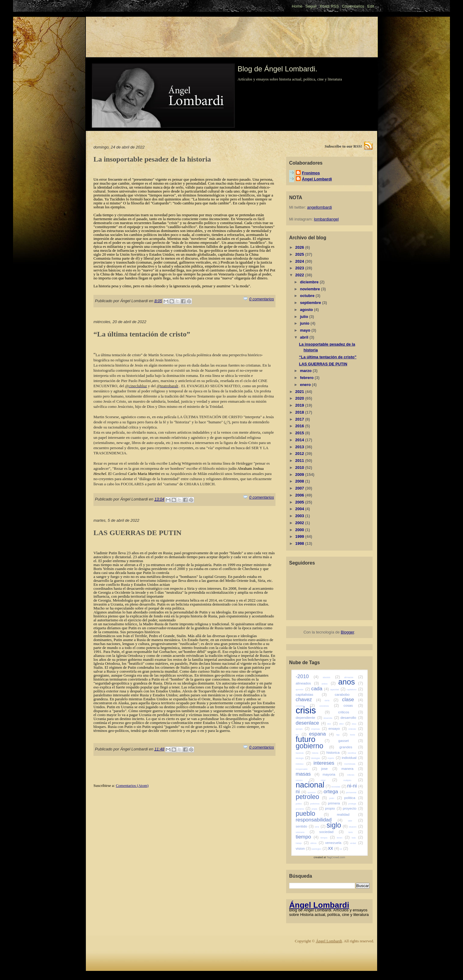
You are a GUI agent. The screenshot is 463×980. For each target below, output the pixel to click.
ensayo (338, 728)
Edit (371, 6)
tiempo (307, 837)
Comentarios (353, 6)
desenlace (311, 723)
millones (355, 775)
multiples (353, 780)
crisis (313, 710)
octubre (308, 296)
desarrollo (352, 717)
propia (318, 809)
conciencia (329, 706)
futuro (313, 739)
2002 (300, 523)
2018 (300, 412)
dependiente (309, 717)
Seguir (311, 6)
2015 (300, 433)
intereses (328, 763)
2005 (300, 502)
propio (333, 808)
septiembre (311, 303)
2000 (300, 530)
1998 (300, 543)
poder (336, 798)
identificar (355, 753)
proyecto (353, 808)
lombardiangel (326, 219)
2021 (300, 392)
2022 (300, 275)
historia (319, 753)
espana (321, 734)
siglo (337, 825)
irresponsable (307, 769)
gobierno (315, 746)
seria (320, 827)
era (301, 735)
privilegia (356, 804)
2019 (300, 405)
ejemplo (303, 729)
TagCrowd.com (336, 857)
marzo (306, 371)
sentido (305, 826)
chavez (308, 700)
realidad (350, 814)
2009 (300, 475)
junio (305, 323)
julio (305, 317)
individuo (304, 764)
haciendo (303, 753)
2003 (300, 516)
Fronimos (311, 173)
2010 (300, 468)
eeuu (357, 724)
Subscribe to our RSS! (343, 146)
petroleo (311, 797)
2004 (300, 509)
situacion (356, 827)
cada (320, 689)
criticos (350, 712)
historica (336, 752)
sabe (355, 821)
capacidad (338, 690)
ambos (329, 684)
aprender (303, 690)
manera (352, 768)
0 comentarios (262, 299)
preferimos (318, 804)
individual (352, 758)
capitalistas (311, 694)
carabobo (349, 694)
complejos (305, 706)
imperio (334, 758)
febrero (307, 378)
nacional (313, 785)
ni (301, 792)
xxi (344, 849)
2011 (300, 461)
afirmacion (353, 677)
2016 (300, 426)
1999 (300, 536)
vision (303, 848)
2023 (300, 268)
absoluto (331, 677)
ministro (305, 780)
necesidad (339, 787)
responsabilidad (319, 820)
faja (342, 735)
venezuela (337, 843)
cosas (353, 705)
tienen (343, 838)
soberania (305, 832)
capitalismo (355, 690)
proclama (303, 809)
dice (333, 724)
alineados (308, 683)
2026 (300, 247)
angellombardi (319, 207)
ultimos (317, 843)
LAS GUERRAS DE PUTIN (137, 533)
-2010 (307, 676)
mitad (329, 780)
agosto (307, 310)
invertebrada (354, 764)
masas (308, 774)
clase (352, 700)
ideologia (303, 758)
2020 (300, 398)
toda (357, 838)
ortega (334, 792)
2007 (300, 488)
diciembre (310, 282)
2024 (300, 261)
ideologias (319, 758)
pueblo (312, 814)
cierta (332, 700)
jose (329, 768)
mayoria (333, 774)
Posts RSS (329, 6)
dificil (345, 724)
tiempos (328, 838)
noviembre (311, 289)
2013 (300, 447)
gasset (351, 741)
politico (302, 804)
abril (305, 337)
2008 (300, 481)
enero (306, 385)
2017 (300, 419)
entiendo (356, 729)
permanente (355, 792)
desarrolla (331, 718)
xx (334, 848)
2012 (300, 454)
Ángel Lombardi (317, 179)
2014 (300, 440)
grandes (351, 747)
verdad (356, 843)
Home (297, 6)
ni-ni (355, 786)
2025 (300, 254)
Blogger (347, 632)
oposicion (315, 792)
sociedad (331, 832)
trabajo (302, 843)
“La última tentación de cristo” (142, 334)
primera (338, 803)
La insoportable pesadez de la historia (152, 159)
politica (354, 798)
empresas (319, 729)
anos (351, 682)
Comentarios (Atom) (132, 785)
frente (357, 735)
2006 (300, 495)
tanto (356, 832)
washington (319, 849)
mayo (306, 330)
